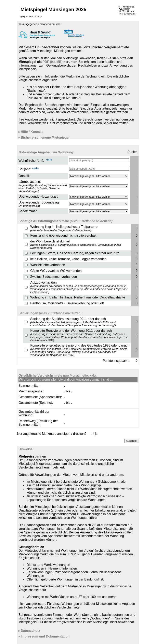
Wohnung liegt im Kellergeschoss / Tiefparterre (64, 228)
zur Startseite (127, 14)
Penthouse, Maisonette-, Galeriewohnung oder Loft (67, 303)
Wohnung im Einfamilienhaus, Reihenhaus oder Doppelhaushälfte (78, 297)
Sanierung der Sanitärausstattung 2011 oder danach (73, 322)
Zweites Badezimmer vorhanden (54, 277)
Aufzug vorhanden (79, 287)
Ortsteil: (24, 176)
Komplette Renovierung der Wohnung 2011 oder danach (79, 335)
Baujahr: (25, 169)
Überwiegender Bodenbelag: (39, 202)
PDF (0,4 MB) (53, 62)
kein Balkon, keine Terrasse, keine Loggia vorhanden (68, 259)
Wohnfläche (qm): (31, 161)
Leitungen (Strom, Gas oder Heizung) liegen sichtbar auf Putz (75, 253)
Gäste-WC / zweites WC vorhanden (56, 271)
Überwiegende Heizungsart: (38, 197)
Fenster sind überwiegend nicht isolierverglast (63, 235)
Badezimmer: (28, 211)
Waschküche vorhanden (48, 265)
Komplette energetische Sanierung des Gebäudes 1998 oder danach (80, 350)
